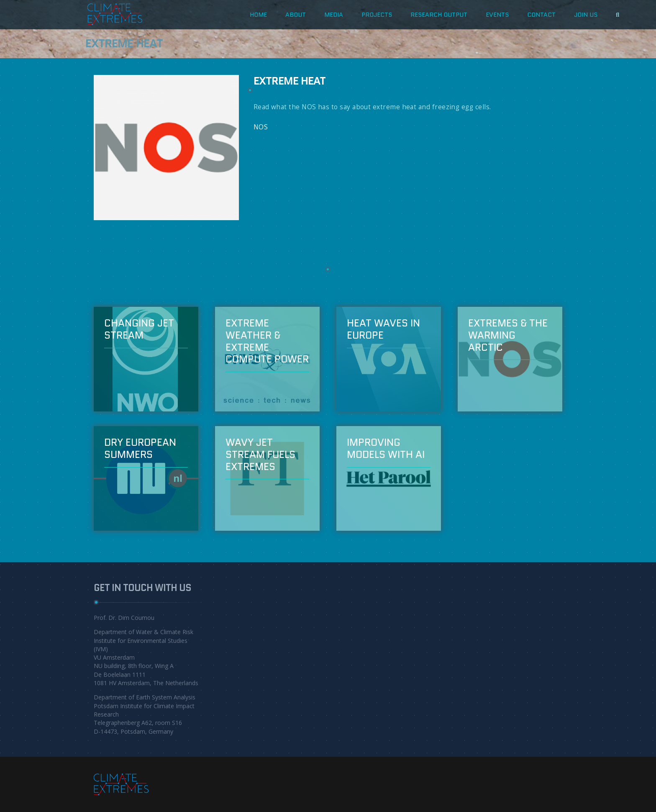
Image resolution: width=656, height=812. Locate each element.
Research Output (439, 14)
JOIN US (586, 14)
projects (377, 14)
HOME (258, 14)
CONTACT (541, 14)
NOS (261, 127)
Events (497, 14)
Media (334, 14)
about (296, 14)
